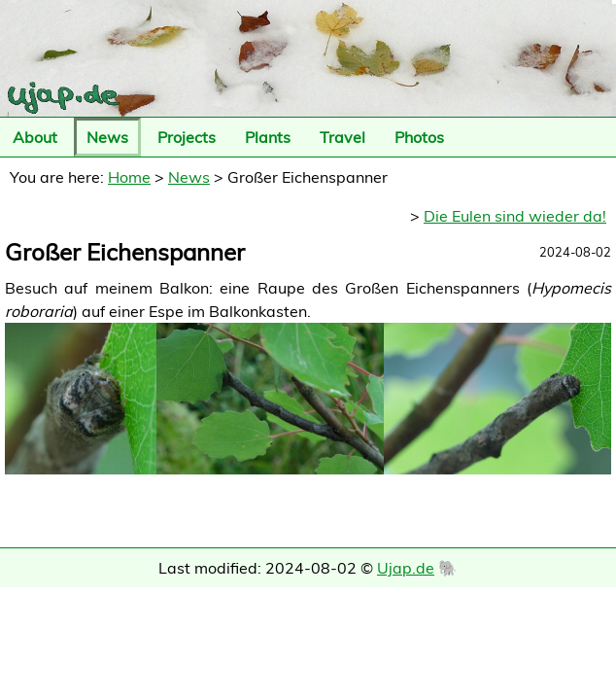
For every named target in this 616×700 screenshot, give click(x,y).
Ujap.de (406, 568)
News (107, 137)
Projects (187, 137)
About (35, 137)
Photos (419, 137)
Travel (342, 137)
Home (129, 177)
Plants (268, 137)
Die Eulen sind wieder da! (515, 216)
